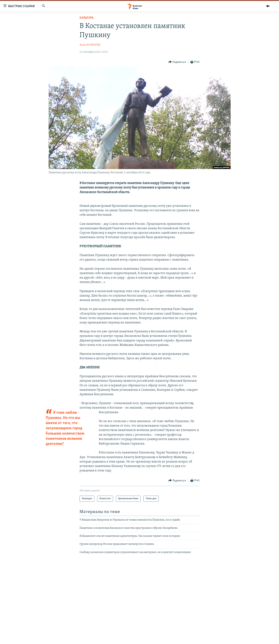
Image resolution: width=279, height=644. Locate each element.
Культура (86, 18)
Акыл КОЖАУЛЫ (90, 45)
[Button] (177, 62)
